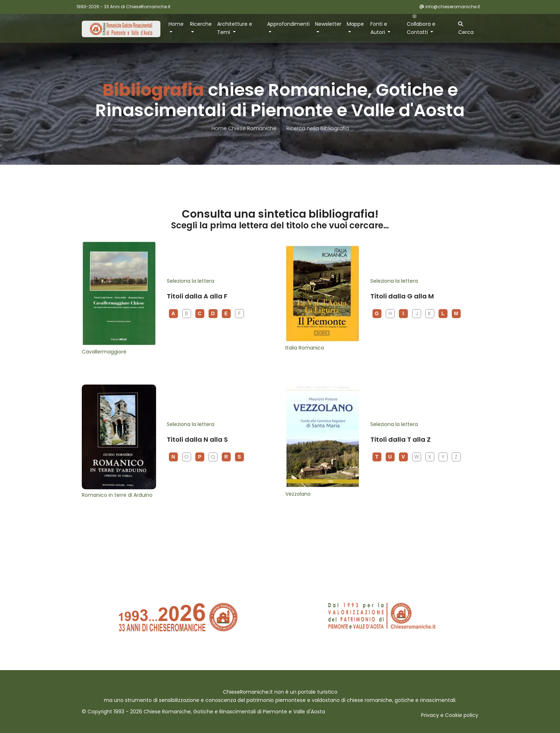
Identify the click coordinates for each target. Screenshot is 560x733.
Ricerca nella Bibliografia (318, 128)
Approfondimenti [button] (288, 24)
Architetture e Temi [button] (235, 28)
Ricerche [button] (201, 24)
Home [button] (176, 24)
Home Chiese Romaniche (245, 128)
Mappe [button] (355, 24)
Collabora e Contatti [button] (421, 28)
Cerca (466, 29)
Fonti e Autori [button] (379, 28)
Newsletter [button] (328, 24)
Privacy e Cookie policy (450, 715)
